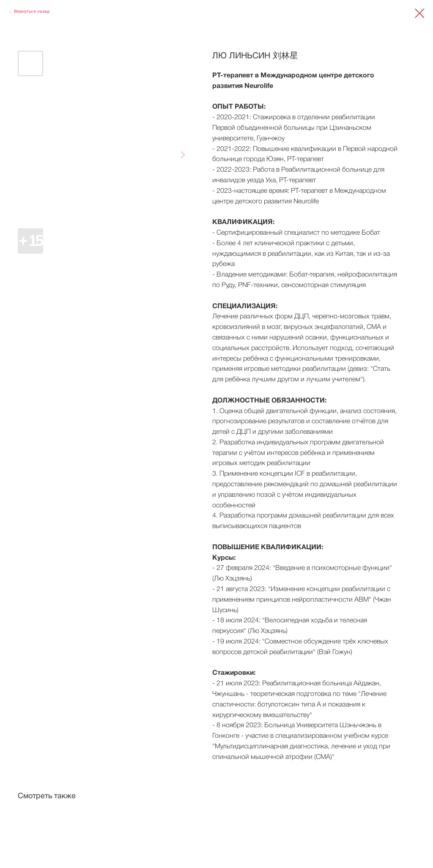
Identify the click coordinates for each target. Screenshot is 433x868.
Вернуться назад (32, 12)
